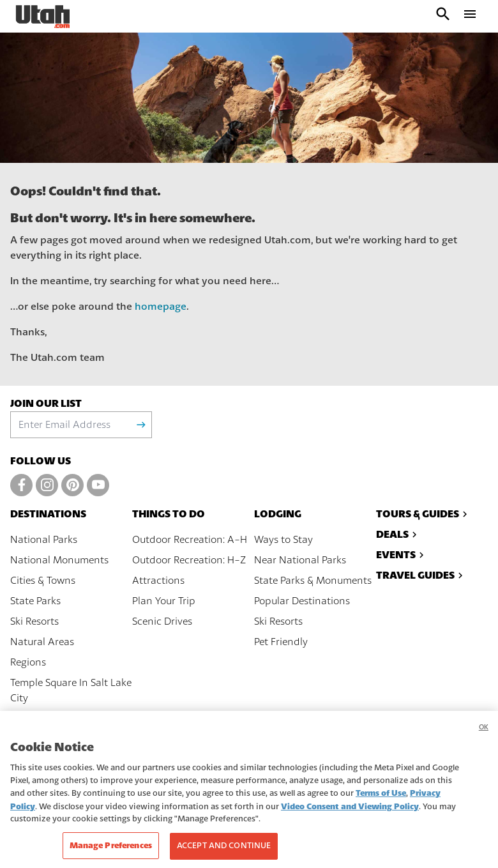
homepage (161, 307)
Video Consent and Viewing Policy (350, 820)
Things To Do (169, 514)
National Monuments (59, 560)
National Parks (44, 540)
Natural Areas (42, 642)
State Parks (35, 601)
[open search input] (443, 16)
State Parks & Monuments (313, 581)
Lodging (278, 514)
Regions (28, 662)
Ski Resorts (34, 621)
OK (484, 741)
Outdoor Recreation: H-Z (189, 560)
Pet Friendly (281, 642)
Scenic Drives (162, 621)
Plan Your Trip (164, 601)
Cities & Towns (43, 581)
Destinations (48, 514)
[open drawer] (470, 16)
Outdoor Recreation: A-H (190, 540)
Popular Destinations (302, 601)
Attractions (158, 581)
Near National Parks (300, 560)
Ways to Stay (283, 540)
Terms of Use (381, 807)
